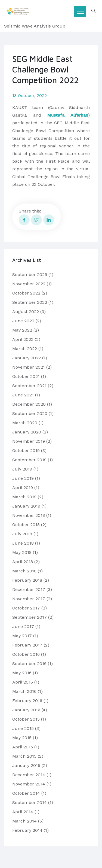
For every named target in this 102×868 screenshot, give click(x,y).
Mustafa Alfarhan (68, 115)
